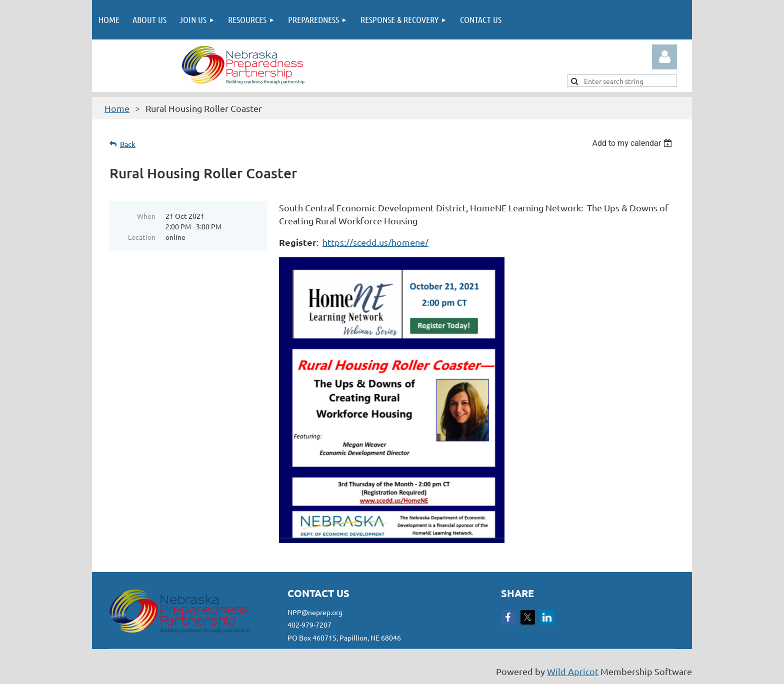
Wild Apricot (573, 671)
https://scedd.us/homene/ (375, 242)
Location (142, 237)
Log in (664, 57)
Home (117, 108)
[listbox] (633, 143)
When (146, 216)
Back (128, 144)
